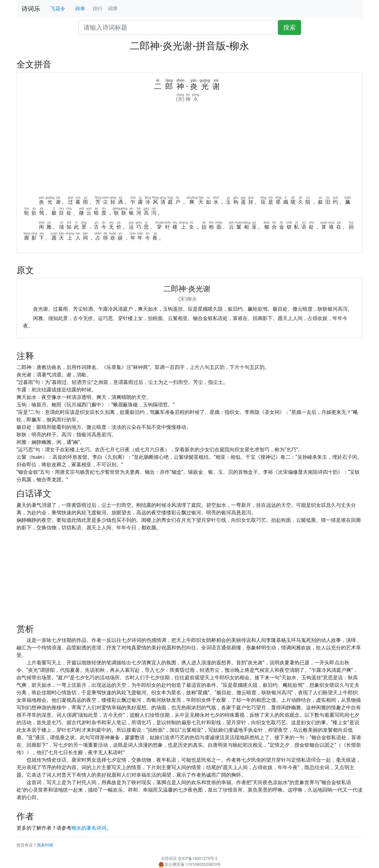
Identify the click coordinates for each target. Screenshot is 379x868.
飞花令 (58, 9)
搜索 (289, 27)
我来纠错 (45, 845)
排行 (98, 9)
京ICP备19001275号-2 (198, 858)
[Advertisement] (190, 150)
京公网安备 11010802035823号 (190, 864)
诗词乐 (31, 9)
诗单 (80, 9)
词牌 (113, 9)
